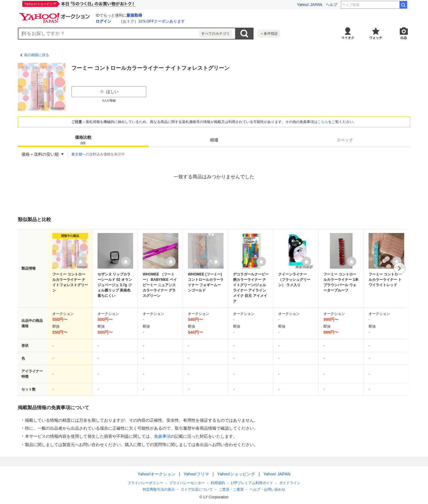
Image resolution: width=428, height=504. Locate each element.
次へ (399, 268)
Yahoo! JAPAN (310, 5)
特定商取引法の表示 (159, 489)
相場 (214, 140)
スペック (345, 140)
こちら (323, 122)
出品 (404, 38)
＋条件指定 (269, 34)
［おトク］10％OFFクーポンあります (152, 21)
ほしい (109, 92)
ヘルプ (332, 5)
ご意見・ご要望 (231, 489)
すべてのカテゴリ (215, 34)
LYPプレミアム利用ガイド (252, 483)
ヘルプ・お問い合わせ (267, 489)
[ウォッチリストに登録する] (81, 262)
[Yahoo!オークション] (55, 15)
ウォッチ (376, 38)
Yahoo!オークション (156, 474)
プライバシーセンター (187, 483)
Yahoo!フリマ (196, 474)
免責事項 (162, 436)
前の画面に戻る (37, 55)
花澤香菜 (388, 5)
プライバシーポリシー (145, 483)
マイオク (348, 38)
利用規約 (218, 483)
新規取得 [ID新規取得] (134, 15)
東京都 (77, 154)
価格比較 (83, 140)
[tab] (83, 140)
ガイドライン (290, 483)
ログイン (103, 21)
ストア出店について (197, 489)
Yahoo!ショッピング (236, 474)
